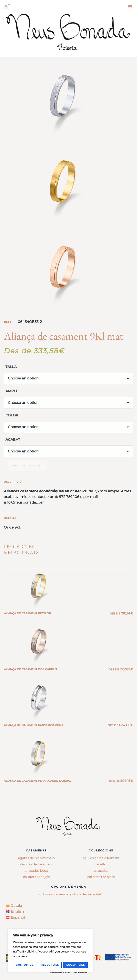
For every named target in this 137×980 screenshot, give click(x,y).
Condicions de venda (52, 894)
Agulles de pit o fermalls (36, 858)
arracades (101, 871)
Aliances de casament (36, 864)
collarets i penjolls (101, 877)
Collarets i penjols (36, 877)
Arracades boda (36, 871)
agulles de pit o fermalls (101, 858)
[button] (130, 6)
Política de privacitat (86, 894)
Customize (25, 965)
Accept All (75, 965)
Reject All (50, 965)
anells (101, 864)
